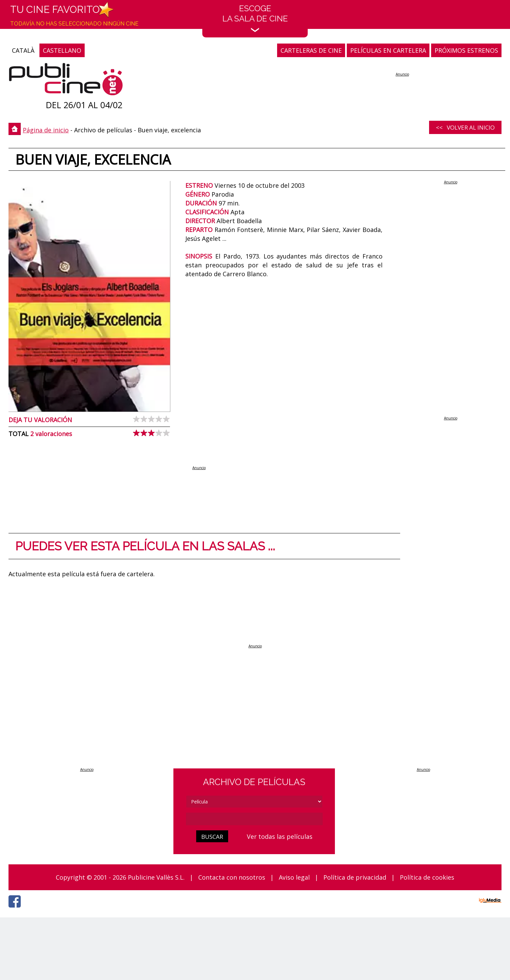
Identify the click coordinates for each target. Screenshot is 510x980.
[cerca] (254, 819)
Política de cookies (427, 877)
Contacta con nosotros (232, 877)
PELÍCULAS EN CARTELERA (388, 50)
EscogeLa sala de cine (255, 18)
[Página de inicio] (66, 81)
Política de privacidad (355, 877)
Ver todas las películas (280, 836)
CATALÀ (23, 50)
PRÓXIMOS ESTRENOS (466, 50)
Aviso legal (294, 877)
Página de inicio (46, 130)
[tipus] (254, 802)
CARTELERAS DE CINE (311, 50)
